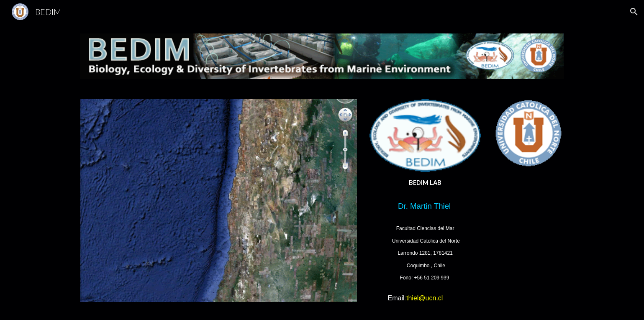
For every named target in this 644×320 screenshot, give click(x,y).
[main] (425, 183)
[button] (634, 12)
